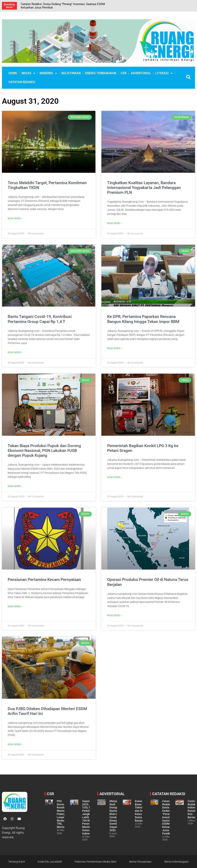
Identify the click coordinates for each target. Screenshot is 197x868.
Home (13, 73)
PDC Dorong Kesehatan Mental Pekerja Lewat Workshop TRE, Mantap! (63, 814)
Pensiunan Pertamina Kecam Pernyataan (44, 580)
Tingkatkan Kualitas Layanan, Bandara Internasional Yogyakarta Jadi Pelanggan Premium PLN (144, 188)
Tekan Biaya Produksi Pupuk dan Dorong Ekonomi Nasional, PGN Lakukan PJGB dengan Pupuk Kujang (44, 451)
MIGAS (28, 73)
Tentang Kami (17, 862)
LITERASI (164, 73)
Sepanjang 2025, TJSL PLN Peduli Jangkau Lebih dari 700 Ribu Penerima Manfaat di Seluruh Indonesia (89, 817)
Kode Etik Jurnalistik (50, 862)
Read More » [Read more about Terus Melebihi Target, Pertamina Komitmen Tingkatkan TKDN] (15, 218)
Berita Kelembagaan (177, 862)
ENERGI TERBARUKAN (101, 73)
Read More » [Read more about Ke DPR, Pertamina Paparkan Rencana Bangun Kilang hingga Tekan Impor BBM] (115, 348)
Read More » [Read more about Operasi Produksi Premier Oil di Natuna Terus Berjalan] (115, 615)
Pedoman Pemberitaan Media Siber (96, 862)
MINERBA (48, 73)
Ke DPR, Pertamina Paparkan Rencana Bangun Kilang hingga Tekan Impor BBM (143, 319)
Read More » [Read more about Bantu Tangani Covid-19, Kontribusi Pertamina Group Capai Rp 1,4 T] (15, 352)
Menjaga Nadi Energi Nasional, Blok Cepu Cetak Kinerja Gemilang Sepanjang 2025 (116, 816)
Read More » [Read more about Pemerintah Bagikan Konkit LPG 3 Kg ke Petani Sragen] (115, 477)
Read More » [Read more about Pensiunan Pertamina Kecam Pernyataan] (15, 607)
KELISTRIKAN (71, 73)
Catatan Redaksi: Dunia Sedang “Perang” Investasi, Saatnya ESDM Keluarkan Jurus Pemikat (168, 817)
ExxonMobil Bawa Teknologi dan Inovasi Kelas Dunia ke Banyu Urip (142, 811)
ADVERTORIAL (141, 73)
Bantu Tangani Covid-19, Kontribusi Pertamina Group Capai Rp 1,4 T (40, 319)
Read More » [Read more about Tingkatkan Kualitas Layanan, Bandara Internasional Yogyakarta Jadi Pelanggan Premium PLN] (115, 223)
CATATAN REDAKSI (22, 82)
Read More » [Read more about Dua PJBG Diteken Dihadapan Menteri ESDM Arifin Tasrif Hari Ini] (15, 744)
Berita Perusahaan (140, 862)
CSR (124, 73)
